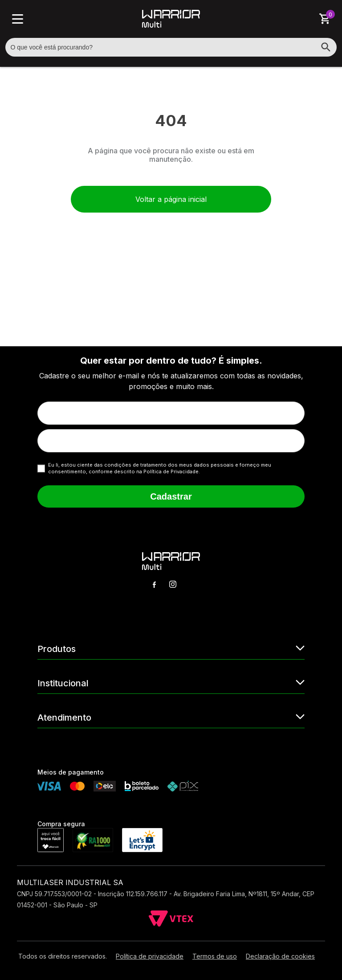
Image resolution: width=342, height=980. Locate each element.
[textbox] (171, 47)
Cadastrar (171, 496)
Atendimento (171, 717)
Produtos (171, 648)
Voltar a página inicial (171, 199)
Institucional (171, 683)
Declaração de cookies (280, 956)
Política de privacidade (150, 956)
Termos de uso (215, 956)
